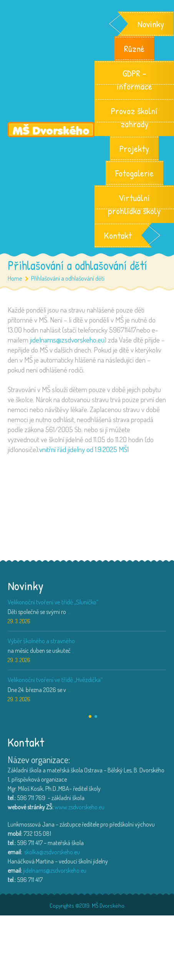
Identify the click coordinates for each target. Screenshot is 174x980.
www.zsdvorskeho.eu (80, 807)
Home (15, 278)
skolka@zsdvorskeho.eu (52, 852)
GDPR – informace (134, 80)
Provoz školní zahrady (134, 117)
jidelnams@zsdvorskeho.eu (67, 340)
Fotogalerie (134, 173)
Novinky (151, 24)
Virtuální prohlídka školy (134, 204)
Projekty (134, 148)
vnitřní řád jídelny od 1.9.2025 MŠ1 (84, 449)
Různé (134, 48)
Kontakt (118, 235)
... (69, 612)
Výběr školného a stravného (41, 641)
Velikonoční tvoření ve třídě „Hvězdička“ (55, 680)
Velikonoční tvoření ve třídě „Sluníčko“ (53, 602)
